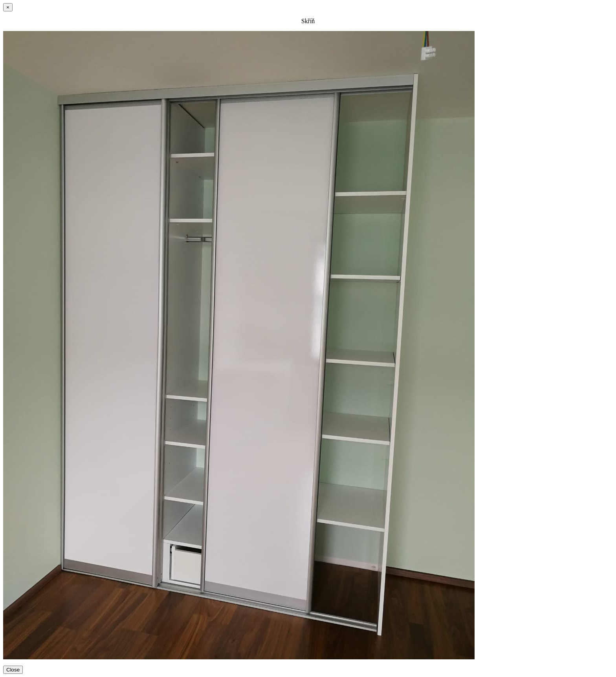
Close (13, 670)
